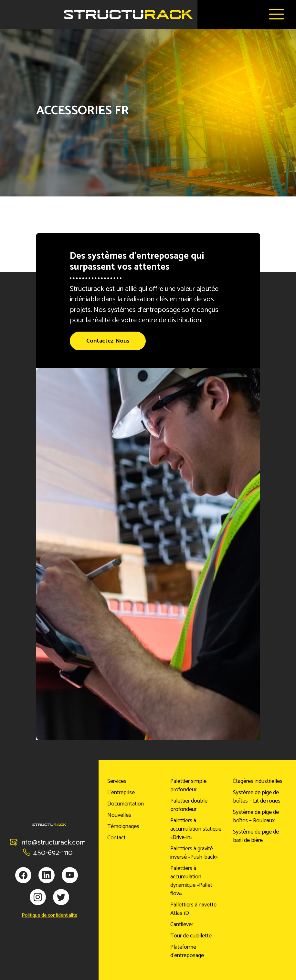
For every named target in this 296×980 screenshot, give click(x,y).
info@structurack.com (48, 842)
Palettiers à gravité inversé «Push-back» (194, 853)
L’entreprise (121, 793)
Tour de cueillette (191, 936)
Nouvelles (119, 815)
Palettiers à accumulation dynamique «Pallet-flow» (192, 881)
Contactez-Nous (108, 341)
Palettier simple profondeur (188, 785)
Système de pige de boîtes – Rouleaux (256, 816)
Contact (116, 838)
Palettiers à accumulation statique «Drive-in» (196, 829)
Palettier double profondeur (189, 805)
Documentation (126, 804)
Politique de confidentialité (49, 915)
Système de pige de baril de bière (256, 836)
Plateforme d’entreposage (187, 951)
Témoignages (123, 826)
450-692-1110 (48, 853)
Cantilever (182, 925)
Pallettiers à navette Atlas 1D (193, 909)
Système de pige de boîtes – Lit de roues (257, 797)
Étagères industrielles (258, 781)
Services (117, 781)
